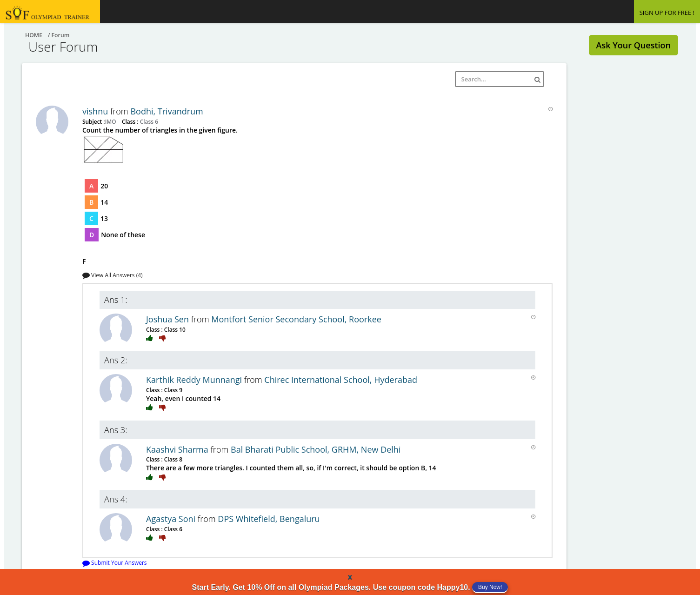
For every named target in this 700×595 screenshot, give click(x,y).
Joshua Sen (169, 319)
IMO (111, 121)
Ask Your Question (633, 45)
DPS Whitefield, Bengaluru (269, 519)
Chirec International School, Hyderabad (341, 380)
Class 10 (174, 329)
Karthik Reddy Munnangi (195, 380)
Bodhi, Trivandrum (167, 111)
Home (34, 35)
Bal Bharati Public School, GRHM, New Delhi (316, 449)
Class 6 (148, 121)
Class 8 (173, 459)
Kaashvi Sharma (178, 449)
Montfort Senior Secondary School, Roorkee (296, 319)
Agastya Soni (172, 519)
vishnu (96, 111)
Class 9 (173, 390)
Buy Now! (490, 587)
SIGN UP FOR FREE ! (667, 13)
